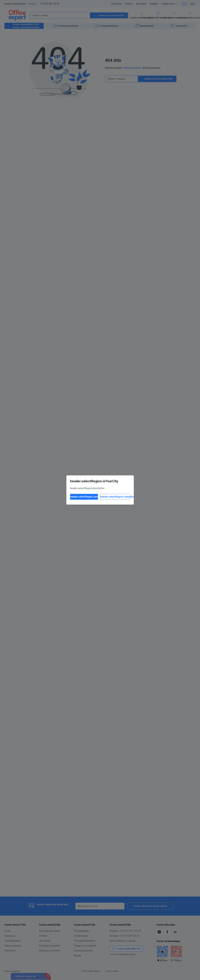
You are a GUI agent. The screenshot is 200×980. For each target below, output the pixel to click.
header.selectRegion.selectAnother (115, 497)
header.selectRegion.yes (84, 497)
